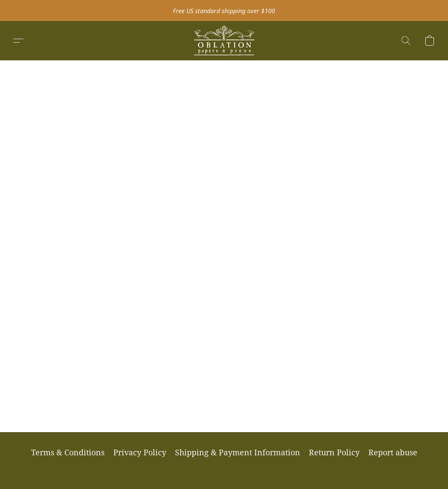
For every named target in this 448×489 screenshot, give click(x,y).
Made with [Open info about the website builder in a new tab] (224, 470)
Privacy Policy (140, 452)
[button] (224, 41)
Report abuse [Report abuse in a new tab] (393, 452)
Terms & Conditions (68, 452)
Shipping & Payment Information (238, 452)
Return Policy (334, 452)
